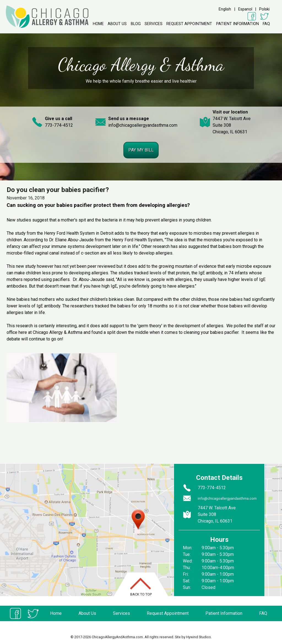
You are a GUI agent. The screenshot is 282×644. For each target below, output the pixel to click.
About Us (117, 24)
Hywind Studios (199, 637)
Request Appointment (189, 24)
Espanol (245, 9)
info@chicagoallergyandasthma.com (143, 125)
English (225, 9)
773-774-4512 (59, 125)
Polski (264, 9)
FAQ (266, 24)
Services (154, 24)
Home (98, 24)
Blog (136, 24)
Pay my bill (141, 150)
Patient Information (238, 24)
